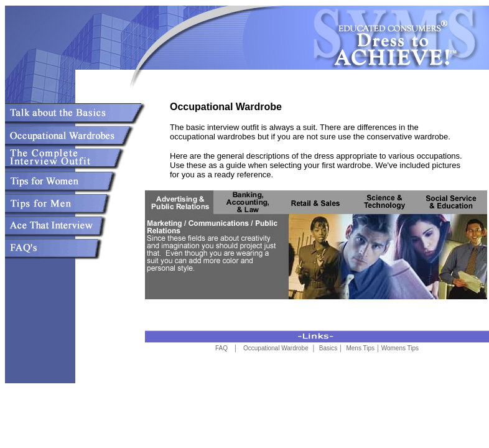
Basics (328, 348)
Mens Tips (360, 348)
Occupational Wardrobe (277, 348)
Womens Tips (400, 348)
